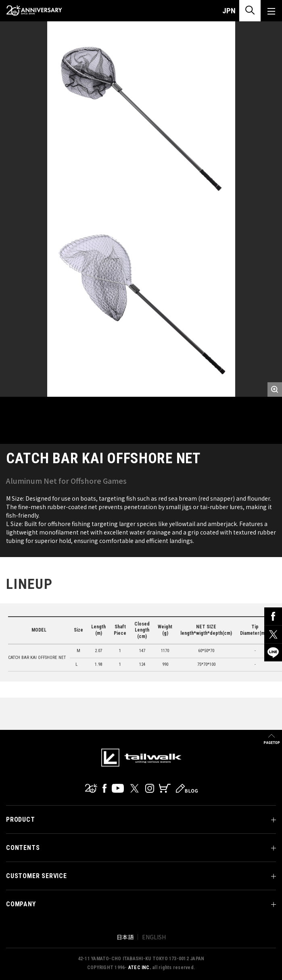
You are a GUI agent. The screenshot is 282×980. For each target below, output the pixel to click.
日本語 (125, 937)
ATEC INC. (140, 968)
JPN (229, 11)
